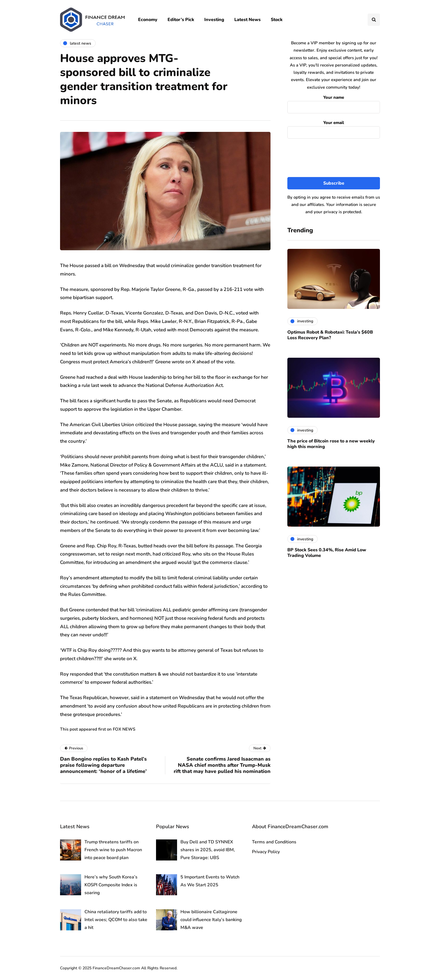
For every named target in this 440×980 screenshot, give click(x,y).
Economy (148, 20)
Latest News (247, 20)
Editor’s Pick (181, 20)
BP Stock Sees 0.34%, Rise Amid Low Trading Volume (327, 553)
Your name (334, 103)
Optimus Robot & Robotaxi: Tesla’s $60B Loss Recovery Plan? (330, 335)
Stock (277, 20)
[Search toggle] (374, 20)
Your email (334, 128)
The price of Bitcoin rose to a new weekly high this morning (331, 444)
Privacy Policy (266, 852)
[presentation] (334, 158)
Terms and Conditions (274, 842)
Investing (214, 20)
